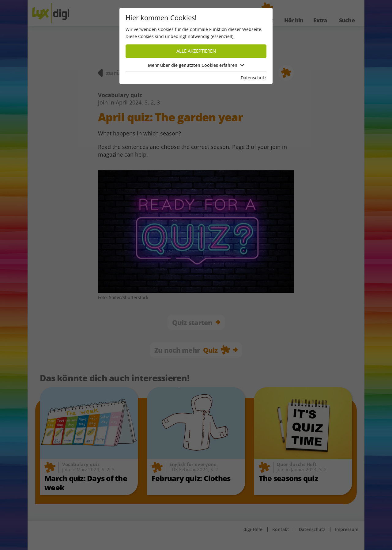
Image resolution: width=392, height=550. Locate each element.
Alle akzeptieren (196, 51)
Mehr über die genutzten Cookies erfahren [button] (196, 65)
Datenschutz (254, 78)
